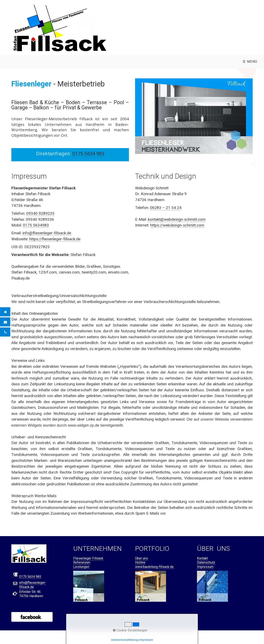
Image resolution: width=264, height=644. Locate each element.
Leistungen (81, 567)
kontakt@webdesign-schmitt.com (177, 219)
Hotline (140, 562)
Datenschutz (206, 562)
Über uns (141, 558)
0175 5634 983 (30, 577)
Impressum (205, 567)
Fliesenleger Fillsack (88, 558)
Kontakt (202, 558)
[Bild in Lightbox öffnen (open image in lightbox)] (60, 28)
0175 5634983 (36, 225)
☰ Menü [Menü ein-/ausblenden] (250, 62)
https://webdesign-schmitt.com (177, 225)
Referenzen (82, 562)
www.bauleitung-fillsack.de (155, 567)
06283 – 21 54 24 (166, 208)
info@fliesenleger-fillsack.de (47, 233)
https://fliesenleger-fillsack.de (55, 239)
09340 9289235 (40, 213)
